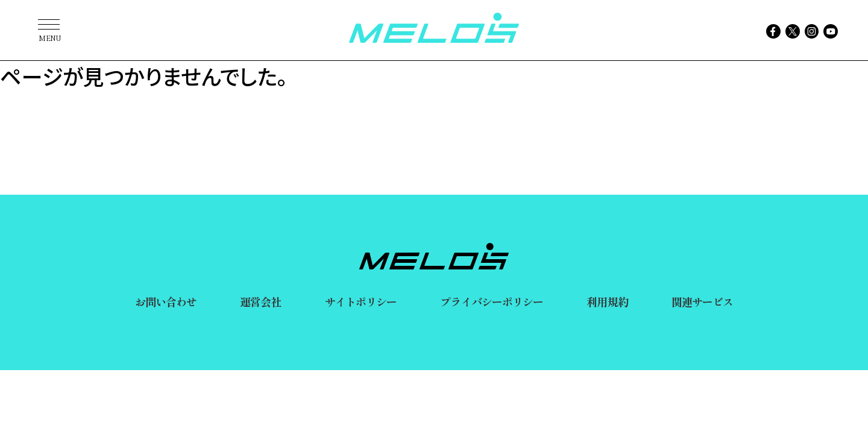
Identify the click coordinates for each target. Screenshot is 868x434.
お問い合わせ (166, 301)
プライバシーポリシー (492, 301)
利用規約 (607, 301)
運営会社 (260, 301)
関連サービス (703, 301)
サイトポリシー (361, 301)
